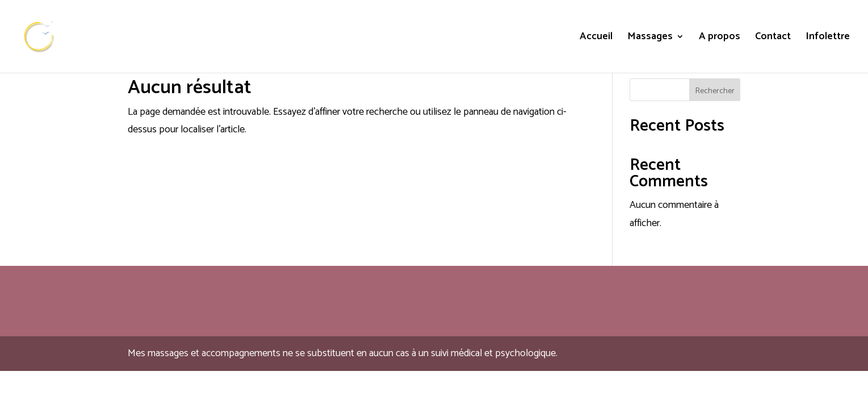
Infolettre (828, 39)
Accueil (596, 39)
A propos (720, 39)
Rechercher (715, 91)
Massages (650, 39)
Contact (773, 39)
